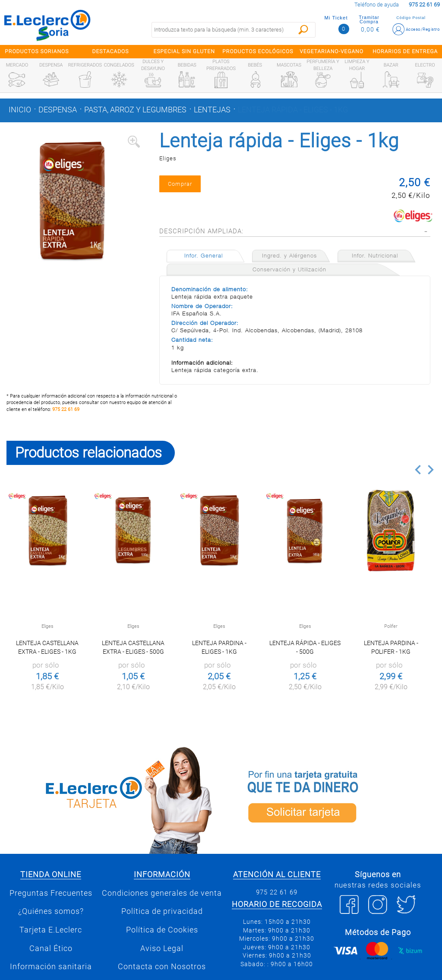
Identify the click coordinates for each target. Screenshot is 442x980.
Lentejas (212, 110)
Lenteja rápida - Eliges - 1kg (293, 110)
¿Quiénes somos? (51, 911)
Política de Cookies (162, 930)
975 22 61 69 (66, 409)
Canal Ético (51, 948)
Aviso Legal (162, 948)
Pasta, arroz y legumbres (135, 110)
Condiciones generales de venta (162, 893)
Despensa (58, 110)
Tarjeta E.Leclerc (51, 930)
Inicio (20, 110)
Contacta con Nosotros (162, 967)
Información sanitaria (51, 967)
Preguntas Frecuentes (51, 893)
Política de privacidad (162, 911)
